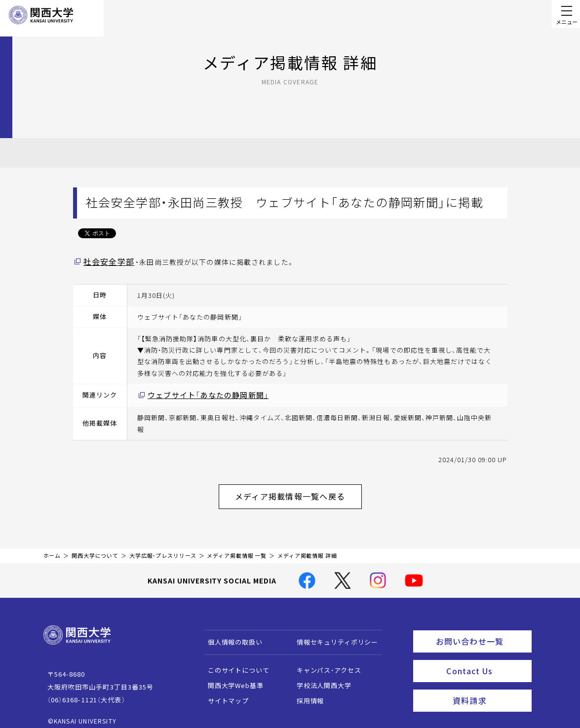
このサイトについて (234, 663)
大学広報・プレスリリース (163, 548)
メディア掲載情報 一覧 (237, 548)
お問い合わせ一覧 (482, 632)
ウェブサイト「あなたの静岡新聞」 (200, 393)
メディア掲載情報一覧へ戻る (298, 491)
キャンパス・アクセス (324, 663)
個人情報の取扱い (230, 635)
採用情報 (305, 693)
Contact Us (485, 659)
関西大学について (95, 548)
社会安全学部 (106, 261)
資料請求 (489, 687)
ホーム (52, 548)
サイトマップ (223, 693)
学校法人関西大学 (319, 678)
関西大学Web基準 (231, 678)
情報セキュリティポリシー (332, 635)
